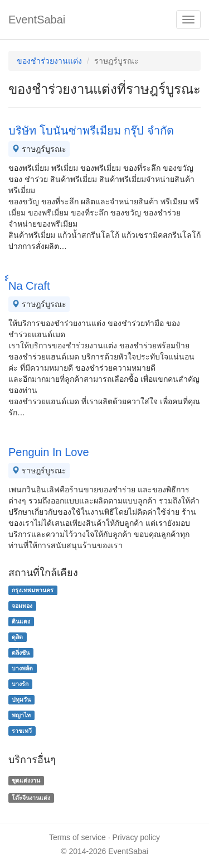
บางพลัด (22, 668)
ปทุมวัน (21, 699)
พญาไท (21, 715)
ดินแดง (21, 621)
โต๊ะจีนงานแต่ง (31, 798)
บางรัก (20, 684)
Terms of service (77, 837)
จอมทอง (22, 606)
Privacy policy (137, 837)
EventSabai (37, 20)
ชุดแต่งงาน (26, 780)
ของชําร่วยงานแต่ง (49, 61)
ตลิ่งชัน (21, 653)
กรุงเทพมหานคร (33, 590)
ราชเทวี (22, 731)
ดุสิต (17, 637)
